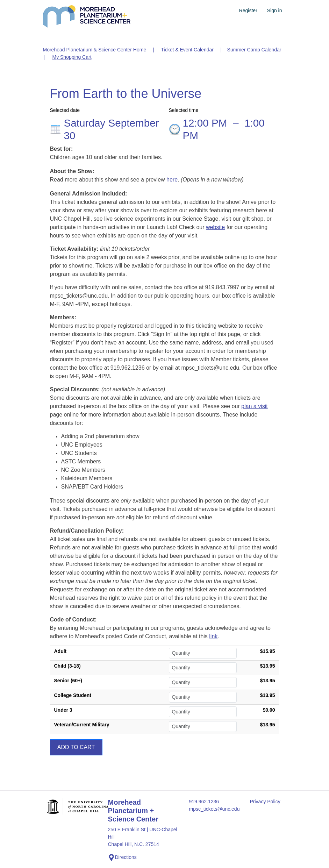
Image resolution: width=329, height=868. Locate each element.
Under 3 (63, 710)
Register (248, 10)
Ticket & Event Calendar (187, 50)
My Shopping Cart (72, 57)
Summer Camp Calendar (254, 50)
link (213, 636)
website (215, 227)
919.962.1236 (204, 802)
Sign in (275, 10)
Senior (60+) (68, 681)
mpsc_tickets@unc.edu (214, 809)
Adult (60, 651)
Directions (122, 858)
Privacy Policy (265, 802)
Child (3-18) (67, 666)
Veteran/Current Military (82, 725)
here (172, 180)
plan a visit (255, 406)
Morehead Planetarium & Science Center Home (95, 50)
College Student (73, 695)
